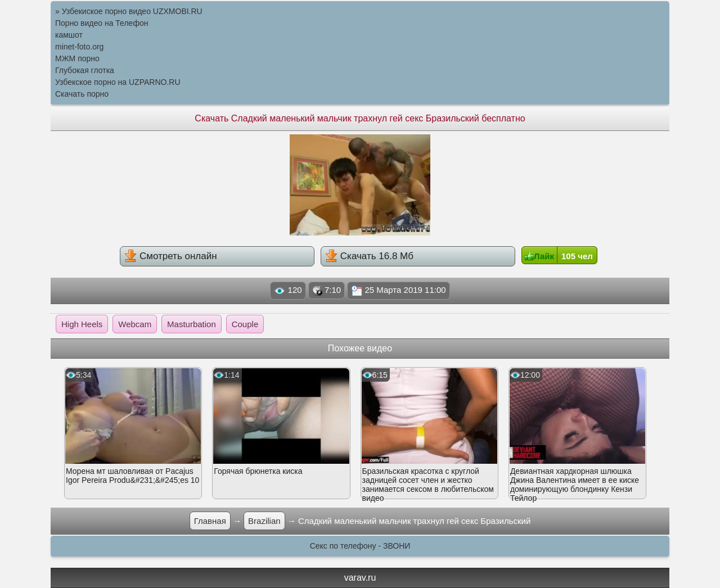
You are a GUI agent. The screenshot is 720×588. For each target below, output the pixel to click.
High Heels (82, 324)
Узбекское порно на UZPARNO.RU (118, 82)
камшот (69, 35)
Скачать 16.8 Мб (369, 256)
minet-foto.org (79, 47)
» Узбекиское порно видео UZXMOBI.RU (129, 11)
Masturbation (192, 324)
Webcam (135, 324)
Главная (210, 521)
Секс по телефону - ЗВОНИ (360, 546)
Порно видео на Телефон (102, 23)
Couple (245, 324)
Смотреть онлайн (170, 256)
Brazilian (264, 521)
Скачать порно (82, 94)
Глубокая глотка (85, 70)
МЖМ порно (77, 58)
